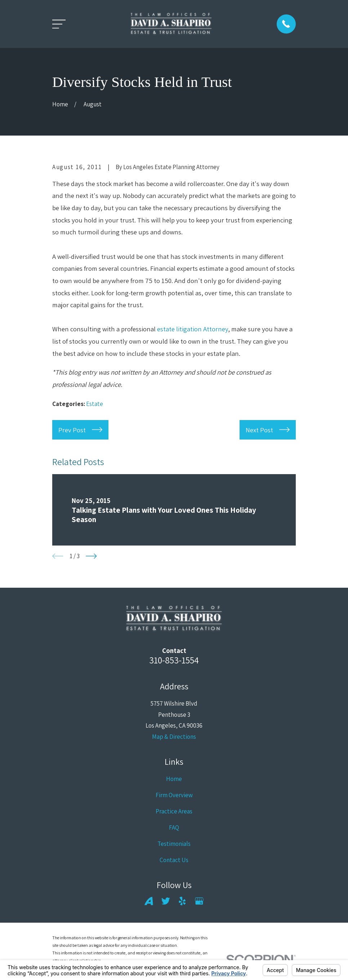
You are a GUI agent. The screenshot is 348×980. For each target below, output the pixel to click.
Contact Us (174, 860)
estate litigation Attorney (193, 329)
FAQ (174, 827)
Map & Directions (174, 737)
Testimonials (174, 844)
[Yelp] (182, 901)
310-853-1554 (174, 660)
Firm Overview (174, 795)
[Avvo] (149, 901)
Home (174, 779)
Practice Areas (174, 811)
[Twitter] (166, 901)
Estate (95, 404)
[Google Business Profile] (199, 901)
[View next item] (91, 556)
